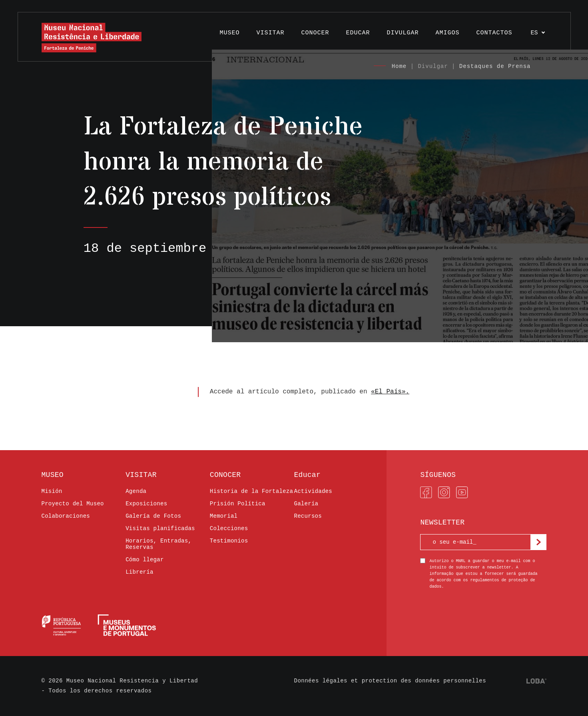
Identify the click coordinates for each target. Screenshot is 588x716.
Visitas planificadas (160, 529)
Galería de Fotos (153, 516)
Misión (52, 491)
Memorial (224, 516)
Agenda (136, 491)
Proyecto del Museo (73, 504)
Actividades (313, 491)
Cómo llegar (145, 560)
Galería (306, 504)
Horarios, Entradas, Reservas (158, 544)
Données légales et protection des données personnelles (390, 681)
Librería (139, 572)
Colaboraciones (66, 516)
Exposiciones (146, 504)
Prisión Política (238, 504)
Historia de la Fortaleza (251, 491)
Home (399, 66)
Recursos (308, 516)
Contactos (494, 33)
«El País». (390, 392)
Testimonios (229, 541)
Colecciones (229, 529)
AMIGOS (447, 33)
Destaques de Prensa (495, 66)
